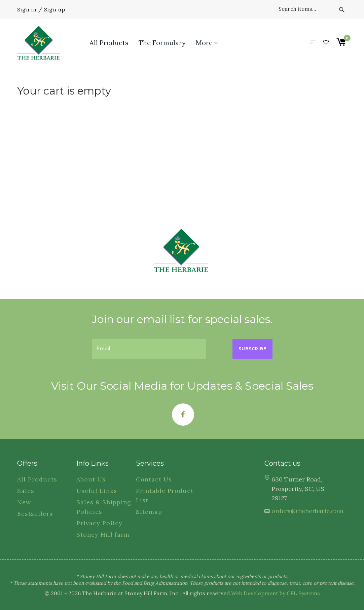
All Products (37, 479)
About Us (91, 479)
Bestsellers (35, 514)
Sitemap (149, 512)
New (24, 502)
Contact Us (154, 479)
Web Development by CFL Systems (276, 593)
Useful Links (97, 491)
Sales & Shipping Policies (104, 507)
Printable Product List (165, 495)
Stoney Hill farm (103, 534)
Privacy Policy (99, 523)
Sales (26, 491)
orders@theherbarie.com (307, 511)
